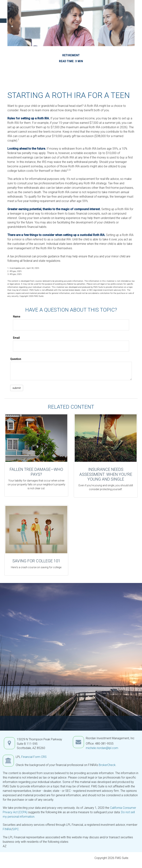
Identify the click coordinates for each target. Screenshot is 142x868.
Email (16, 338)
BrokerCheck (107, 765)
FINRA (7, 829)
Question (16, 359)
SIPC (15, 829)
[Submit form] (17, 388)
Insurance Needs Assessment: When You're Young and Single (106, 474)
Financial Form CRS (34, 757)
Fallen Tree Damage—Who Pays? (36, 472)
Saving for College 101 (36, 561)
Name (17, 317)
